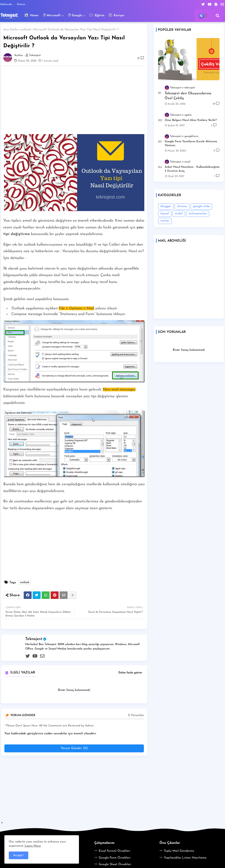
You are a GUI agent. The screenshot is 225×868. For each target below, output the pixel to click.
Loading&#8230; (189, 282)
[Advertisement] (76, 100)
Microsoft (52, 15)
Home (31, 15)
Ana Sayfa (11, 30)
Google (75, 15)
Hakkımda (6, 4)
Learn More (33, 846)
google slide (201, 206)
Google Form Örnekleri (115, 858)
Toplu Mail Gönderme (179, 851)
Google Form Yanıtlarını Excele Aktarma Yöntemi (191, 143)
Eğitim (97, 15)
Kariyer (117, 15)
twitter (165, 221)
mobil (179, 214)
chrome (182, 206)
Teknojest (34, 639)
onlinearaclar (198, 214)
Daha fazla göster (130, 673)
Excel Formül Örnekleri (114, 851)
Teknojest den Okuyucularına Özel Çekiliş (188, 96)
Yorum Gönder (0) (74, 748)
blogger (166, 206)
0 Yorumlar (136, 715)
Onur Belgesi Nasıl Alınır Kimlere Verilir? (191, 120)
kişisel (165, 214)
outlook (26, 30)
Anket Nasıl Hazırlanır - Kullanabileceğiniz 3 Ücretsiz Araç (192, 169)
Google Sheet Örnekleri (115, 864)
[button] (218, 16)
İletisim (21, 4)
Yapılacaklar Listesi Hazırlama (185, 858)
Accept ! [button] (19, 855)
